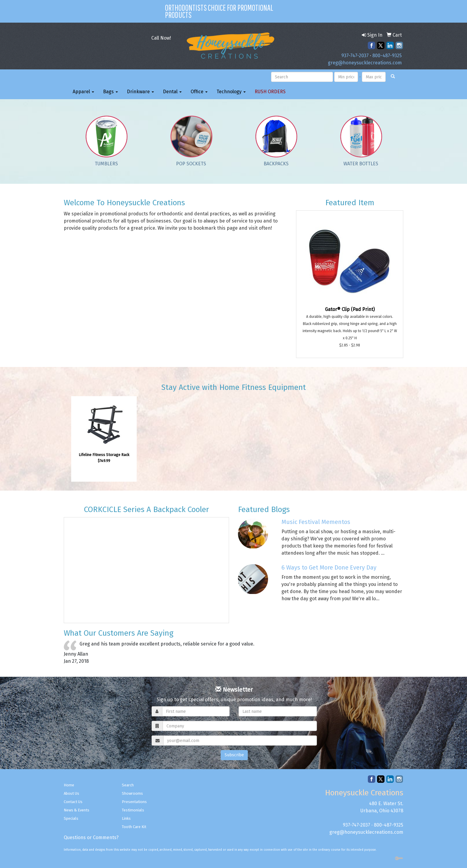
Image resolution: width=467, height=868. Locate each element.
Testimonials (133, 810)
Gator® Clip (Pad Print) (350, 309)
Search (128, 785)
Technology (231, 92)
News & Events (77, 810)
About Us (71, 793)
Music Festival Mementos (316, 522)
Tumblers (106, 164)
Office (199, 92)
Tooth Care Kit (134, 827)
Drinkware (140, 92)
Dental (172, 92)
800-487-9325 (387, 56)
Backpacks (276, 164)
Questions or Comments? (91, 837)
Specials (71, 818)
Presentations (134, 802)
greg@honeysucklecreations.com (365, 63)
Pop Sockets (191, 164)
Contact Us (73, 802)
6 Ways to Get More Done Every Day (329, 567)
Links (126, 818)
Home (69, 785)
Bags (110, 92)
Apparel (83, 92)
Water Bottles (361, 164)
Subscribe (234, 755)
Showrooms (132, 793)
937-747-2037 (355, 56)
